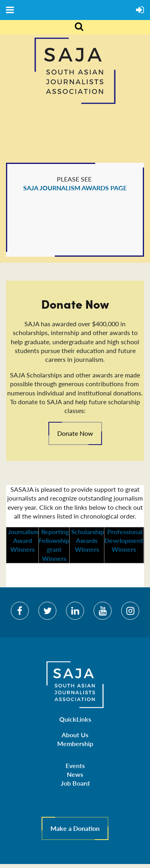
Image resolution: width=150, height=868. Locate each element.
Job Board (75, 783)
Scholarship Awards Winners (87, 540)
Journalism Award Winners (22, 540)
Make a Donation (75, 828)
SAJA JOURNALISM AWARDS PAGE (75, 188)
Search (74, 27)
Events (75, 765)
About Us (75, 735)
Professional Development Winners (124, 540)
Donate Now (75, 433)
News (75, 774)
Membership (75, 743)
